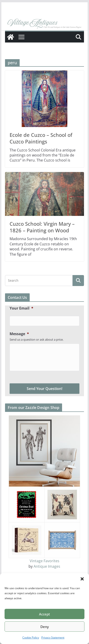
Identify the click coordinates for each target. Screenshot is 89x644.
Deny (45, 627)
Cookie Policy (31, 637)
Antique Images (47, 566)
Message (19, 334)
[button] (82, 579)
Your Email (21, 308)
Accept (44, 614)
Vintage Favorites (44, 561)
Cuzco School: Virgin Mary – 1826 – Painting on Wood (42, 227)
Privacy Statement (53, 637)
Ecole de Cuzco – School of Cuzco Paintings (41, 138)
